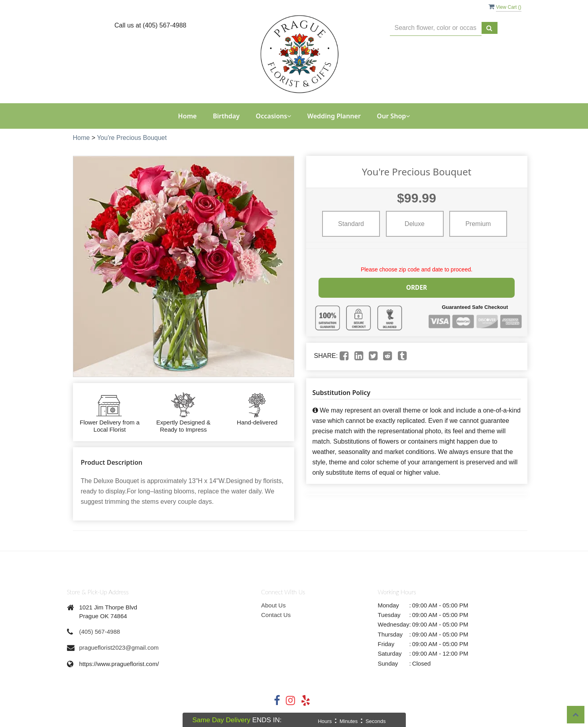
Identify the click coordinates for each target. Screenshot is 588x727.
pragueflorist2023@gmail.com (119, 647)
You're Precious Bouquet (132, 138)
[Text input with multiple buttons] (436, 28)
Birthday (226, 116)
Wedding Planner (334, 116)
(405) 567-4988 (100, 632)
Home (188, 116)
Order (417, 287)
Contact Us (276, 615)
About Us (273, 605)
